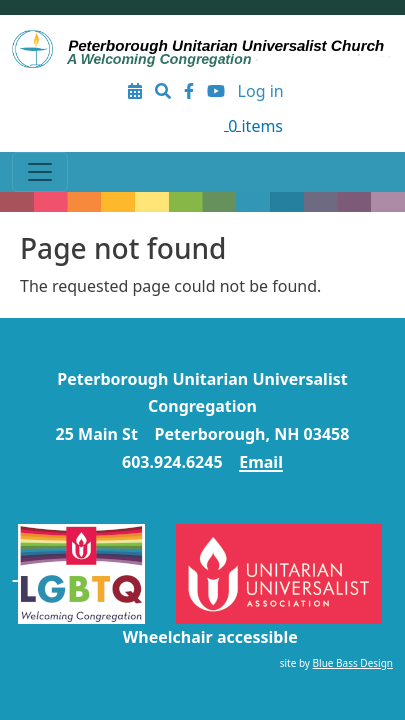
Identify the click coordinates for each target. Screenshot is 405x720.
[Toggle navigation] (40, 172)
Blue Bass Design (353, 663)
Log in (261, 91)
